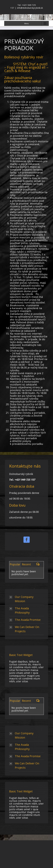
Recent (26, 564)
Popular (15, 564)
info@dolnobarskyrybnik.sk (30, 8)
